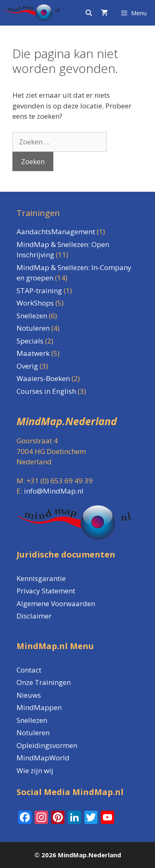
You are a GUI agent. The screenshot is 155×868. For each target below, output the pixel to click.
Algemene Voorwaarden (56, 603)
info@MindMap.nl (54, 491)
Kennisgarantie (41, 578)
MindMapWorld (43, 758)
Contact (29, 670)
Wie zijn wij (35, 770)
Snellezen (32, 720)
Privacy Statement (46, 591)
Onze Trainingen (44, 682)
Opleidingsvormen (47, 745)
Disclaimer (34, 616)
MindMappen (39, 707)
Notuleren (33, 733)
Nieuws (29, 695)
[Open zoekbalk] (88, 13)
